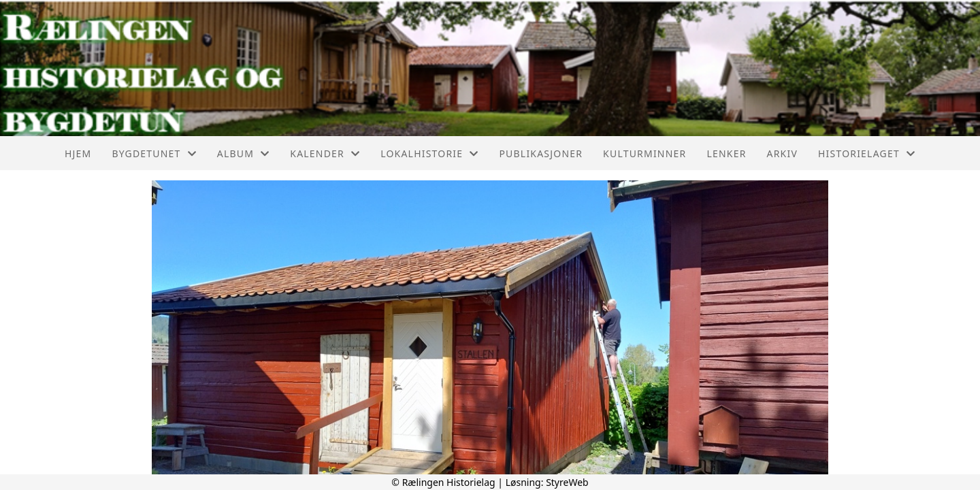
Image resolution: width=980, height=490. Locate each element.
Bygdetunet (154, 153)
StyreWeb (567, 482)
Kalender (325, 153)
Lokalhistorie (429, 153)
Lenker (726, 153)
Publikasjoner (541, 153)
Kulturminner (644, 153)
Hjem (78, 153)
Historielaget (867, 153)
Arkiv (782, 153)
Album (244, 153)
